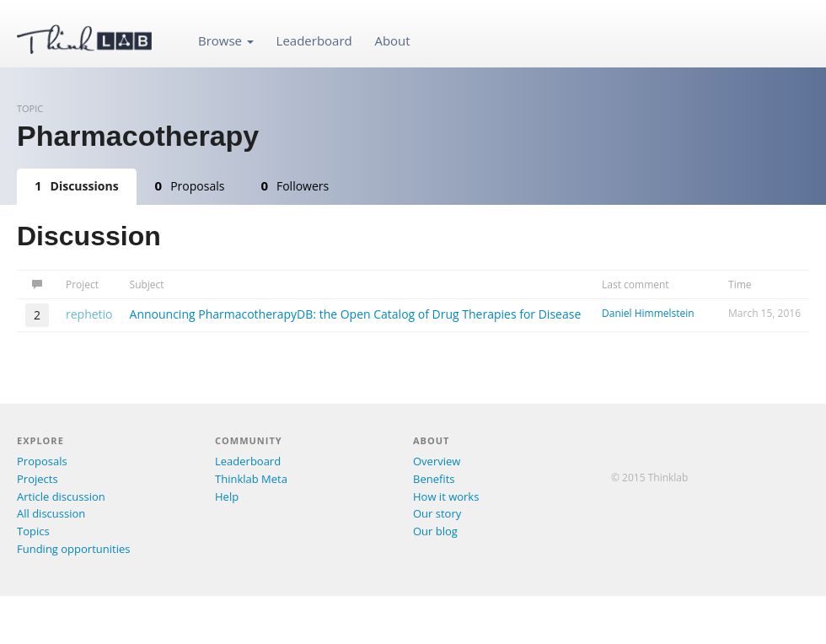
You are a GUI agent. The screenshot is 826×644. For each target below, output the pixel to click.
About (392, 40)
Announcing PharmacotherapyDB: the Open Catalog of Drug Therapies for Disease (356, 314)
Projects (38, 479)
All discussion (51, 513)
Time (740, 284)
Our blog (435, 531)
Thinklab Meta (251, 479)
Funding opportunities (73, 549)
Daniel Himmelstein (648, 313)
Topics (33, 531)
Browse (226, 40)
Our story (437, 513)
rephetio (89, 314)
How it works (446, 496)
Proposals (190, 185)
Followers (295, 185)
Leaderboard (314, 40)
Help (227, 496)
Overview (437, 461)
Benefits (434, 479)
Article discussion (61, 496)
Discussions (77, 185)
